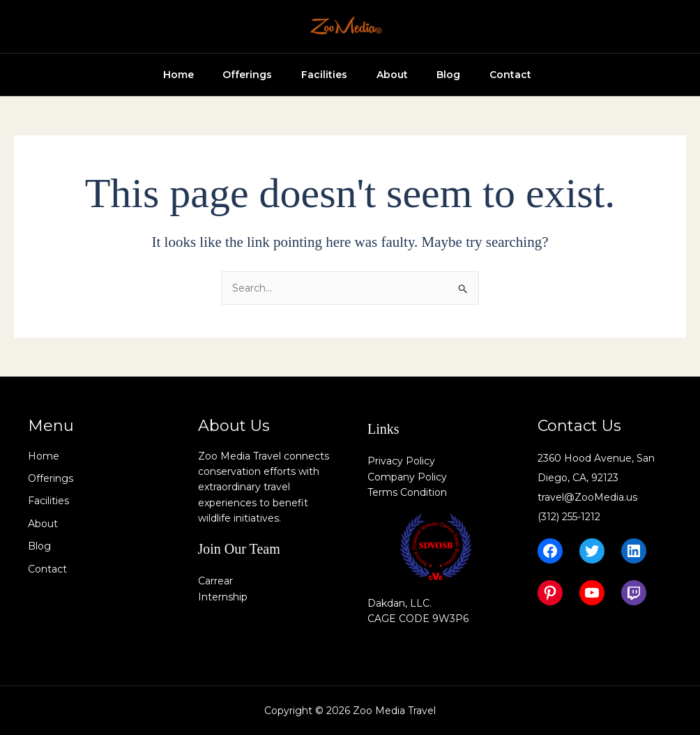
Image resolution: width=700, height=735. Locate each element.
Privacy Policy (401, 461)
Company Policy (407, 477)
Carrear (215, 581)
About (380, 75)
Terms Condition (407, 492)
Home (149, 75)
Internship (223, 597)
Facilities (307, 75)
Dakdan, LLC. (400, 603)
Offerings (224, 75)
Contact (510, 75)
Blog (443, 75)
